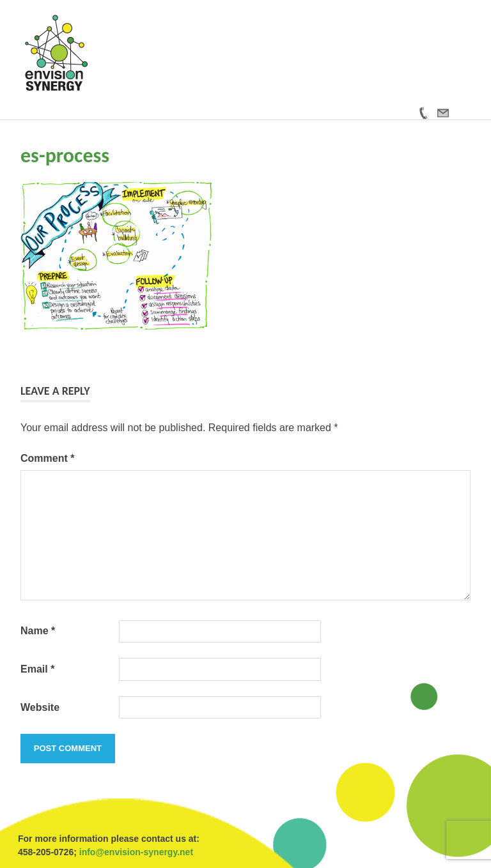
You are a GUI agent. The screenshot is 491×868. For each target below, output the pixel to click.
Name (38, 631)
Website (40, 707)
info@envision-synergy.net (136, 852)
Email (37, 669)
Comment (47, 458)
